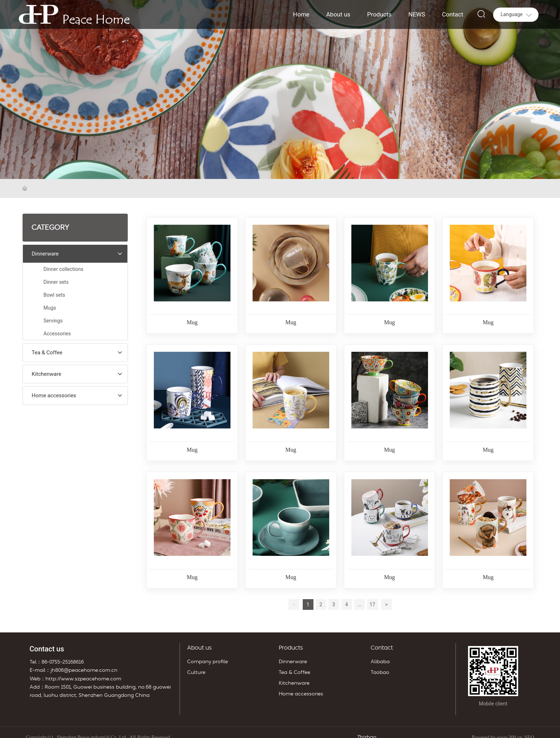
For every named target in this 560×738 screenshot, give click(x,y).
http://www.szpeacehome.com (83, 679)
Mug (192, 322)
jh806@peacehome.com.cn (84, 670)
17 (372, 605)
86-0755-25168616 (63, 662)
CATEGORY (50, 228)
